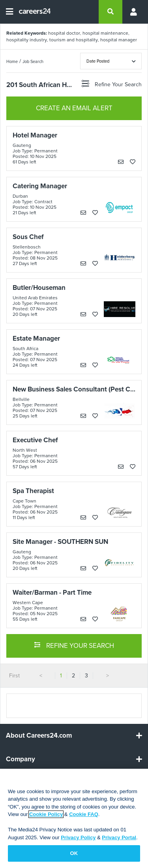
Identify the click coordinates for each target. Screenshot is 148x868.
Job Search (33, 61)
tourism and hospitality (74, 40)
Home (12, 61)
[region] (74, 818)
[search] (111, 12)
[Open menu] (9, 12)
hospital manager (119, 40)
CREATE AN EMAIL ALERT (74, 108)
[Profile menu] (132, 12)
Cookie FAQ (84, 814)
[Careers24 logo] (32, 12)
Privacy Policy (78, 837)
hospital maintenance (105, 33)
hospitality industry (27, 40)
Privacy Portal (119, 837)
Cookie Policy (46, 814)
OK (74, 853)
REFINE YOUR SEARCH (74, 645)
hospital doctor (64, 33)
